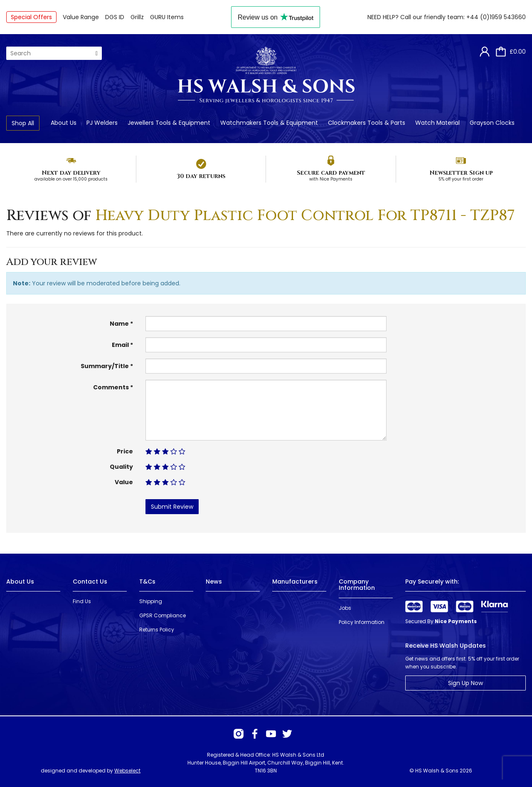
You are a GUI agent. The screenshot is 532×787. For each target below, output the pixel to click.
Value (124, 482)
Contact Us (90, 582)
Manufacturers (295, 582)
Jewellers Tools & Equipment (169, 123)
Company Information (357, 585)
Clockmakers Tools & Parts (367, 123)
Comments (111, 387)
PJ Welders (102, 123)
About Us (64, 123)
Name (119, 324)
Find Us (82, 601)
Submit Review (172, 507)
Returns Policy (157, 630)
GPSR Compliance (163, 615)
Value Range (81, 17)
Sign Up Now (465, 683)
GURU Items (167, 17)
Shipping (151, 601)
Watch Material (437, 123)
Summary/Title (105, 366)
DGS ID (115, 17)
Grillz (137, 17)
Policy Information (362, 622)
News (214, 582)
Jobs (345, 608)
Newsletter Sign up (461, 173)
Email (120, 345)
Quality (121, 467)
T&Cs (147, 582)
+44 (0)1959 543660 (496, 17)
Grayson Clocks (492, 123)
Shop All (23, 123)
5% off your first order (461, 179)
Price (125, 451)
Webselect (127, 771)
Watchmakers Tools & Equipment (269, 123)
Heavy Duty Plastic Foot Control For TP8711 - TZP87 (305, 215)
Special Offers (31, 17)
